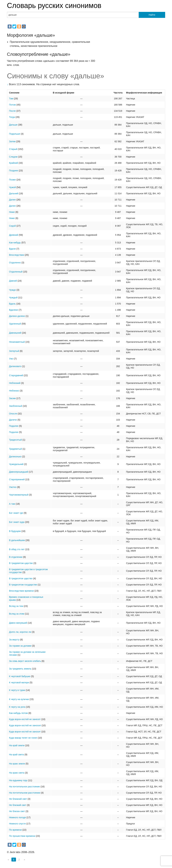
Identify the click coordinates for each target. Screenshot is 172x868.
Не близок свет (17, 811)
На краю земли (17, 764)
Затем (12, 141)
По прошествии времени (22, 836)
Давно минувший (18, 623)
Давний (13, 281)
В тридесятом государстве (23, 585)
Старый (13, 149)
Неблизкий (15, 383)
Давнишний (15, 333)
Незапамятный (17, 342)
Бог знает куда (17, 522)
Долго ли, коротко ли (20, 632)
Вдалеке (14, 310)
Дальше (13, 125)
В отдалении (16, 557)
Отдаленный (16, 272)
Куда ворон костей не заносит (25, 732)
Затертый (14, 351)
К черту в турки (17, 690)
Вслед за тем (16, 606)
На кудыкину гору (18, 780)
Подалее (14, 426)
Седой (12, 226)
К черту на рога (17, 707)
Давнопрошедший (19, 472)
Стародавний (16, 375)
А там (12, 504)
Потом (12, 105)
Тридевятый (15, 449)
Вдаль (12, 304)
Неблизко (14, 391)
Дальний (14, 193)
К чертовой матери (19, 682)
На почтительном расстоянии (25, 793)
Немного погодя (18, 817)
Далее (12, 200)
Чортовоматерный (19, 495)
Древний (14, 235)
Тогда (12, 117)
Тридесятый (15, 440)
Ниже (12, 212)
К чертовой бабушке (20, 676)
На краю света (17, 773)
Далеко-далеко (17, 316)
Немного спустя (17, 824)
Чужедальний (16, 464)
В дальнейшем (17, 540)
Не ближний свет (18, 799)
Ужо (11, 359)
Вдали (12, 249)
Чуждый (13, 298)
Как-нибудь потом (19, 713)
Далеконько (15, 457)
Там (11, 99)
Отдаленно (15, 263)
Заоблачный (16, 406)
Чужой (12, 187)
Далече (13, 420)
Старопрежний (17, 479)
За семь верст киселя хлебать (25, 661)
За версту (14, 640)
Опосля (13, 414)
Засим (12, 398)
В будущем (15, 531)
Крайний (14, 163)
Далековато (15, 366)
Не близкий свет (18, 805)
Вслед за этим (17, 614)
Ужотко (13, 487)
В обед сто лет (17, 549)
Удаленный (15, 324)
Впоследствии (17, 255)
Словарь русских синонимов (54, 5)
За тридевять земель (20, 669)
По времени (15, 830)
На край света (17, 755)
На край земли (17, 745)
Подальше (15, 134)
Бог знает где (16, 513)
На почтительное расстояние (25, 787)
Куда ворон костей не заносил (25, 725)
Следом (13, 157)
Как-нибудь (15, 243)
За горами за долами (20, 646)
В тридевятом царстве (21, 563)
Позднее (14, 171)
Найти (152, 15)
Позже (12, 180)
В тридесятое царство (21, 578)
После (12, 111)
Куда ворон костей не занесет (25, 719)
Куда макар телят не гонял (23, 738)
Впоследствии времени (22, 591)
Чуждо (13, 290)
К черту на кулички (19, 699)
